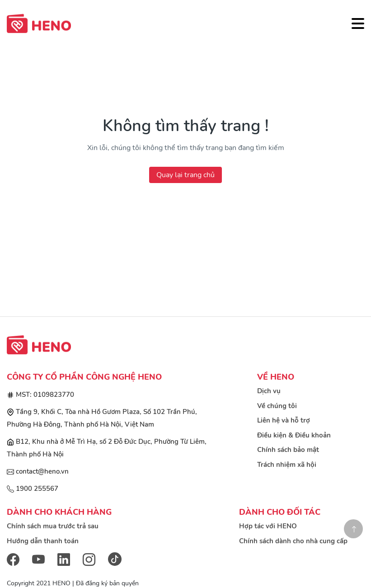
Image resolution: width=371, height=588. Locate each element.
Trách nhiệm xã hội (287, 465)
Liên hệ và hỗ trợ (284, 420)
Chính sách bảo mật (288, 450)
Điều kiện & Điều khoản (294, 435)
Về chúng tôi (277, 406)
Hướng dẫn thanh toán (43, 541)
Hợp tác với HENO (268, 526)
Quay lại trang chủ (185, 175)
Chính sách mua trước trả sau (53, 526)
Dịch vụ (269, 391)
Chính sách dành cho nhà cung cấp (293, 541)
